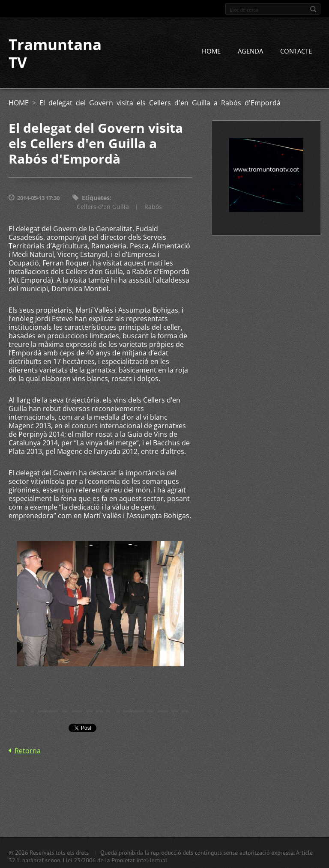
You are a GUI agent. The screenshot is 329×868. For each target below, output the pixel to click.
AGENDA (250, 51)
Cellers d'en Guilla (103, 207)
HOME (211, 51)
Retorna (28, 751)
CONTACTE (296, 51)
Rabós (153, 207)
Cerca (313, 9)
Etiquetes (96, 198)
